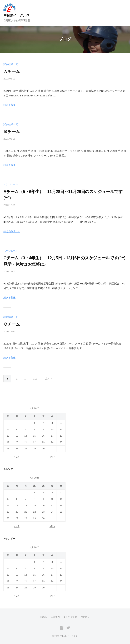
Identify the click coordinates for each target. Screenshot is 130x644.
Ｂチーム (12, 131)
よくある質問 (70, 617)
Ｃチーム (12, 324)
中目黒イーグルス (17, 15)
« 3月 (17, 457)
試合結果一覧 (11, 64)
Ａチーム (12, 71)
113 (35, 379)
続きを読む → (12, 105)
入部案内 (55, 617)
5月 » (52, 457)
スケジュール (11, 184)
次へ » (49, 379)
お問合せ (85, 617)
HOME (44, 617)
